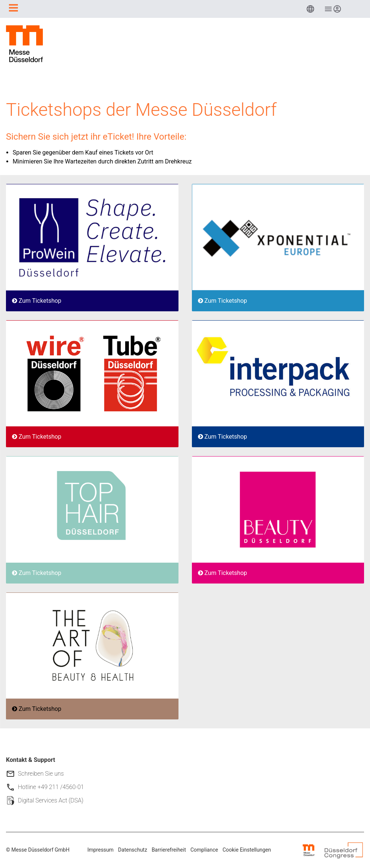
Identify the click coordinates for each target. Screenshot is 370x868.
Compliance (204, 850)
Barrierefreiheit (169, 850)
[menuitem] (310, 9)
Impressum (100, 850)
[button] (310, 9)
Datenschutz (133, 850)
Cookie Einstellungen (247, 850)
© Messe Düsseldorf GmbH (38, 850)
